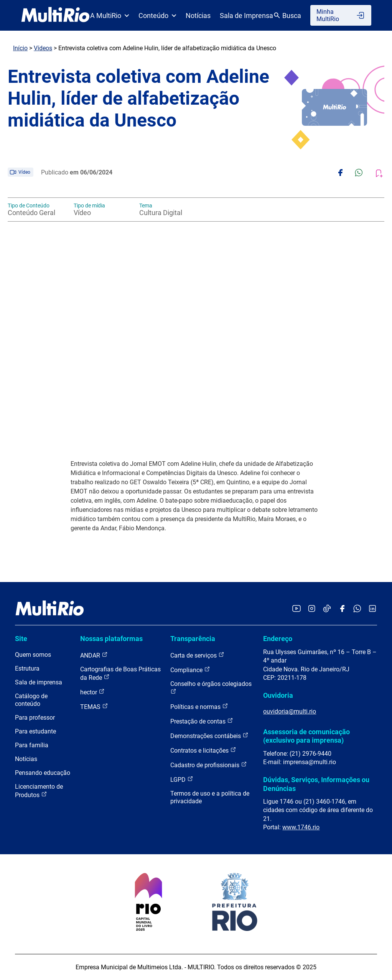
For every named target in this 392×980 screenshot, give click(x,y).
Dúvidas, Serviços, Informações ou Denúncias (316, 784)
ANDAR (94, 655)
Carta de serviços (197, 655)
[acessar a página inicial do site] (55, 15)
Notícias (198, 16)
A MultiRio (110, 16)
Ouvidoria (278, 695)
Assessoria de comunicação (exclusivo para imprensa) (306, 736)
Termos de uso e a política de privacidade (210, 797)
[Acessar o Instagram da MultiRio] (312, 609)
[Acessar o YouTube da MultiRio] (296, 609)
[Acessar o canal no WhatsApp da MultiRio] (357, 609)
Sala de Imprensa (246, 16)
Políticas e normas (199, 706)
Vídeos (43, 48)
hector (92, 692)
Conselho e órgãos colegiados (211, 687)
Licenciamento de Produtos (39, 791)
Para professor (35, 718)
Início (20, 48)
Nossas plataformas (111, 639)
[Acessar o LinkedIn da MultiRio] (372, 609)
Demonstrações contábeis (209, 736)
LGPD (182, 779)
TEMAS (94, 706)
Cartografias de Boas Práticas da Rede (120, 673)
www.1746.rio (301, 827)
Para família (32, 745)
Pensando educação (43, 773)
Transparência (193, 639)
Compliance (190, 670)
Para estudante (35, 731)
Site (21, 639)
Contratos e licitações (203, 750)
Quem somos (33, 655)
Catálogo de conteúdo (31, 700)
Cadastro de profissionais (209, 765)
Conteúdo (157, 16)
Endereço (278, 639)
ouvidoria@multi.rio (290, 711)
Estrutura (27, 668)
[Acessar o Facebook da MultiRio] (342, 609)
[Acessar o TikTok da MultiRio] (327, 609)
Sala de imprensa (39, 682)
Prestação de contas (202, 721)
